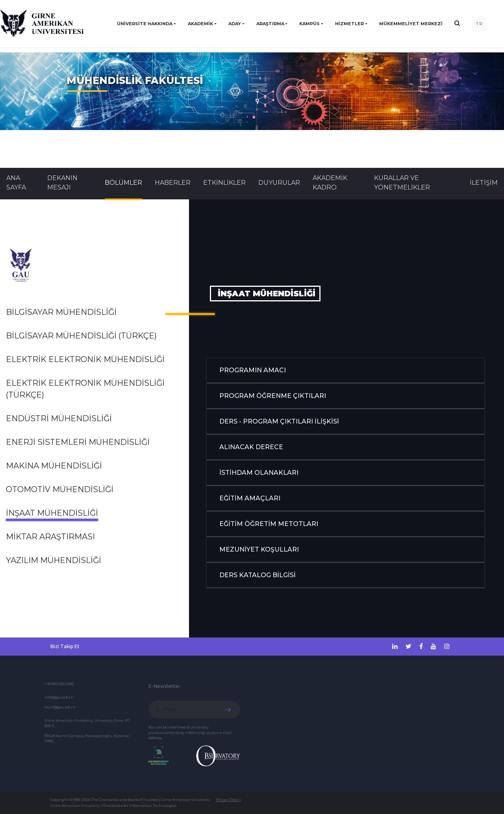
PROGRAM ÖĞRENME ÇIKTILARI (273, 396)
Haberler (173, 183)
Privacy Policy (229, 800)
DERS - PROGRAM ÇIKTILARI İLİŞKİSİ (279, 421)
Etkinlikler (224, 183)
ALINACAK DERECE (251, 447)
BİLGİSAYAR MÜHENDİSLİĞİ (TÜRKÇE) (81, 336)
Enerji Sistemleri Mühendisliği (78, 442)
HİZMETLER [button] (349, 24)
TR (479, 24)
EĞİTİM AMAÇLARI (250, 498)
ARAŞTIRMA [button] (270, 24)
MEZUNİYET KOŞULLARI (259, 549)
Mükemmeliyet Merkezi (411, 24)
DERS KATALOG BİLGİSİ (258, 575)
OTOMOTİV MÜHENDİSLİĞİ (60, 489)
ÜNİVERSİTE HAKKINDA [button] (145, 24)
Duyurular (279, 183)
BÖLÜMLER (123, 183)
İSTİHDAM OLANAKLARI (259, 473)
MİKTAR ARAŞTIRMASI (50, 537)
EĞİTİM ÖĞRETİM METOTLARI (269, 524)
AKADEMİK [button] (200, 24)
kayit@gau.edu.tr (60, 707)
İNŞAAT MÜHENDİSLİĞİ (52, 513)
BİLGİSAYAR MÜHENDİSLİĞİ (61, 312)
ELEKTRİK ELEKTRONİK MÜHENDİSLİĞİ (85, 359)
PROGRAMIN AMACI (253, 370)
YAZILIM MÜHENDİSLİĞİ (54, 560)
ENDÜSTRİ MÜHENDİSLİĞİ (59, 418)
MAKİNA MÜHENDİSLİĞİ (54, 466)
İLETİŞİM (484, 183)
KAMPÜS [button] (309, 24)
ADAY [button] (235, 24)
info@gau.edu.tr (59, 697)
